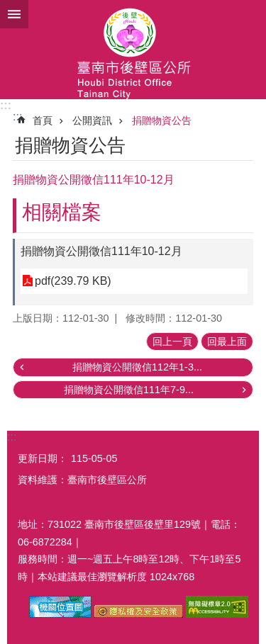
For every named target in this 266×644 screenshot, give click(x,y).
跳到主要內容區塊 (7, 7)
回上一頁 (172, 341)
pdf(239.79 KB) (73, 281)
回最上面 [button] (227, 341)
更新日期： (43, 458)
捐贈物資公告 (162, 120)
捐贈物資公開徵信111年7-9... (129, 390)
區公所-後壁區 (133, 50)
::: (6, 105)
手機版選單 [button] (14, 14)
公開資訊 (92, 120)
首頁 (43, 120)
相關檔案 (62, 212)
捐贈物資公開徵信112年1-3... (137, 367)
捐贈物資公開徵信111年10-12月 (101, 251)
